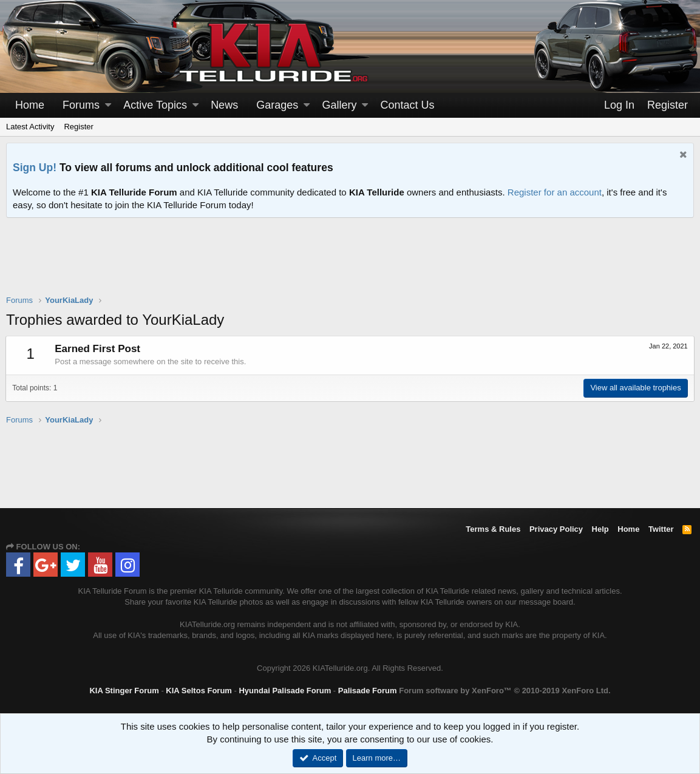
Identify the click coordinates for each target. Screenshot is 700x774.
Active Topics (155, 105)
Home (30, 105)
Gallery (339, 105)
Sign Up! (35, 168)
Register (78, 127)
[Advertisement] (350, 264)
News (224, 105)
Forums (81, 105)
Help (600, 529)
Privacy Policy (556, 529)
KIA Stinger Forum (124, 691)
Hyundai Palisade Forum (285, 691)
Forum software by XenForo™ (505, 691)
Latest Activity (30, 127)
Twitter (661, 529)
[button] (108, 105)
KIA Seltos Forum (199, 691)
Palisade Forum (368, 691)
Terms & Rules (493, 529)
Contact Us (408, 105)
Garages (277, 105)
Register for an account (555, 192)
